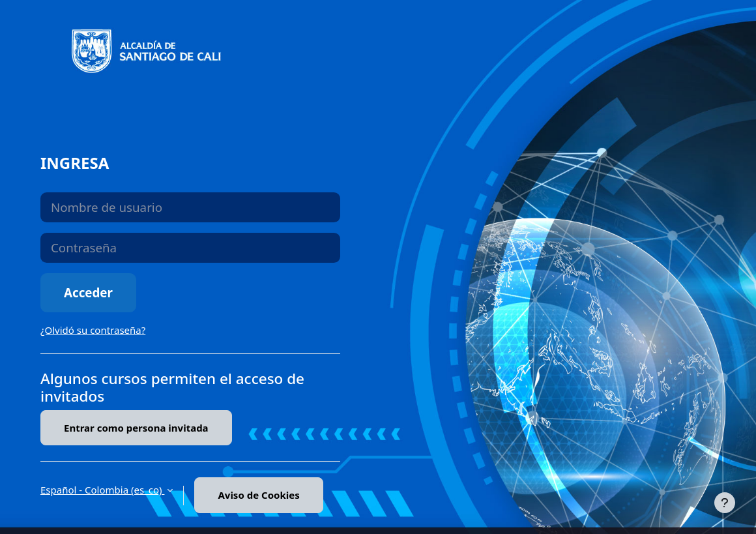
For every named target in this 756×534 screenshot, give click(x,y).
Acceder (88, 292)
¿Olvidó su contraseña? (93, 330)
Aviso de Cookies (258, 495)
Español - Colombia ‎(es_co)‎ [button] (102, 490)
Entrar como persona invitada (136, 428)
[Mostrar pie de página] (725, 503)
